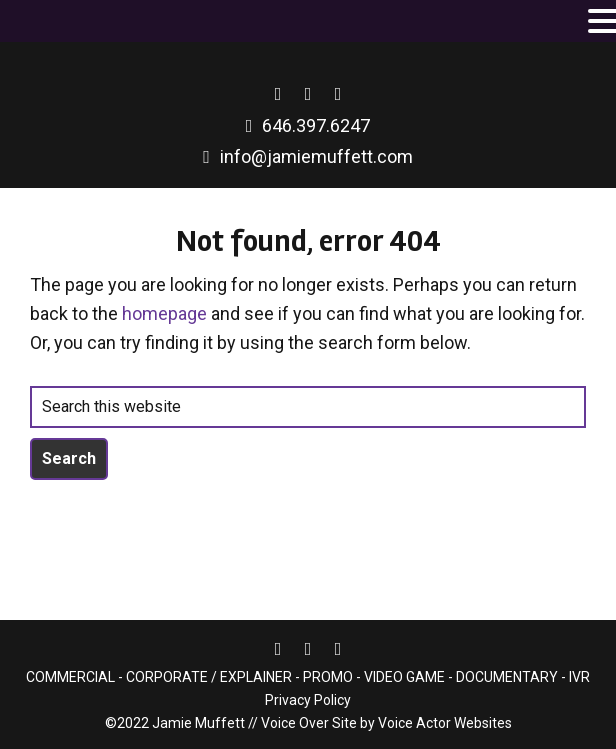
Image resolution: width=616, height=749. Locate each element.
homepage (164, 313)
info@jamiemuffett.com (316, 156)
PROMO (328, 677)
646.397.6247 (316, 125)
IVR (578, 677)
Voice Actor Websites (445, 723)
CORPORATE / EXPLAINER (209, 677)
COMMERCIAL (70, 677)
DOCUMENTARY (507, 677)
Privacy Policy (308, 700)
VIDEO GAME (404, 677)
